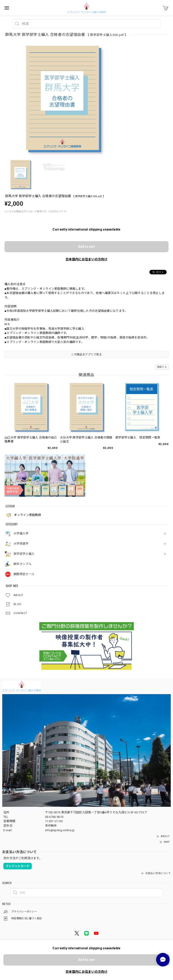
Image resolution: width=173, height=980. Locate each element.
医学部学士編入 (24, 554)
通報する (162, 367)
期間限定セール (24, 574)
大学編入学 (21, 533)
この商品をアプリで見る (86, 355)
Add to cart (86, 247)
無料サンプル (23, 564)
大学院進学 (21, 544)
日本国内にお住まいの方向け (86, 259)
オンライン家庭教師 (23, 515)
